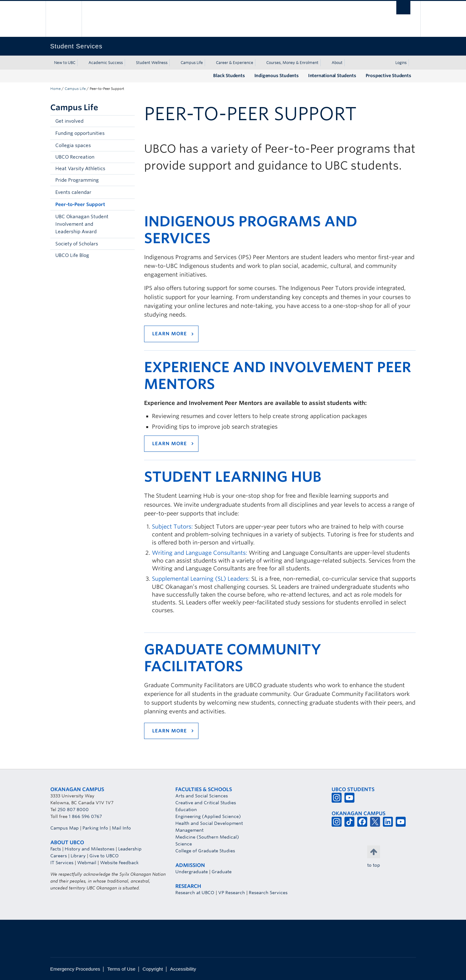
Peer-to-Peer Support (80, 204)
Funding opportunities (80, 133)
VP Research (232, 893)
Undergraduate (192, 872)
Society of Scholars (77, 244)
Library (78, 856)
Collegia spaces (73, 145)
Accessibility (183, 969)
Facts (56, 849)
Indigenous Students (277, 76)
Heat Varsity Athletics (80, 169)
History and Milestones (90, 849)
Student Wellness (152, 63)
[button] (128, 133)
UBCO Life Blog (72, 255)
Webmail (87, 863)
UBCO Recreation (75, 157)
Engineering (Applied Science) (208, 816)
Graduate (222, 872)
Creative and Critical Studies (206, 803)
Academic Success (106, 63)
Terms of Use (121, 969)
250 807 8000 (73, 810)
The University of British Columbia (64, 19)
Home (55, 89)
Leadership (130, 849)
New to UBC (65, 63)
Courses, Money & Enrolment (292, 63)
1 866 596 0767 (85, 816)
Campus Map (65, 828)
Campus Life (192, 63)
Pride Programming (77, 180)
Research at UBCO (195, 893)
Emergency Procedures (75, 969)
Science (184, 844)
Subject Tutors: (172, 527)
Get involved (69, 121)
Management (189, 830)
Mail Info (121, 828)
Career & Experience (235, 63)
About (337, 63)
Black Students (229, 76)
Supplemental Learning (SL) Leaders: (201, 579)
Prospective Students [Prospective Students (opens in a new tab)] (388, 76)
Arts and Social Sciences (202, 796)
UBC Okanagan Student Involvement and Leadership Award (82, 224)
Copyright (153, 969)
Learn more (170, 334)
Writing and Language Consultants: (200, 553)
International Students (332, 76)
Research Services (268, 893)
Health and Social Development (209, 823)
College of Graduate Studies (205, 851)
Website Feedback (119, 863)
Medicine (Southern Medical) (207, 837)
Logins (401, 63)
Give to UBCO (104, 856)
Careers (59, 856)
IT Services (62, 863)
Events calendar (73, 192)
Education (186, 810)
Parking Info (95, 828)
